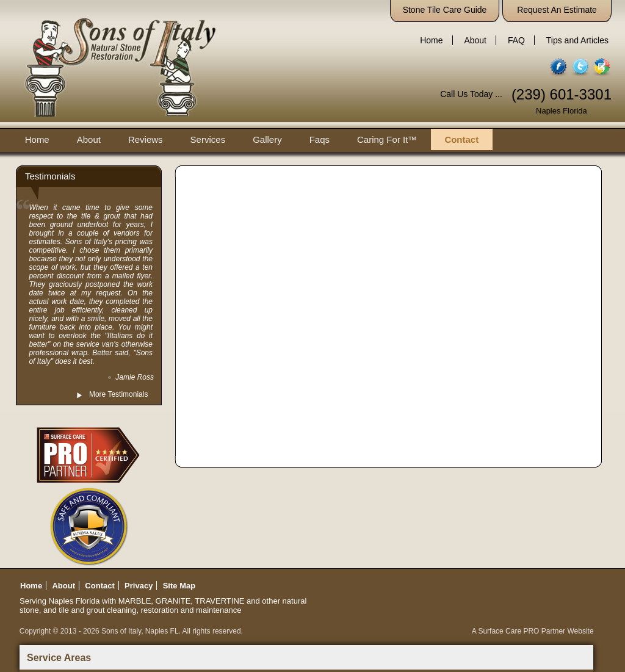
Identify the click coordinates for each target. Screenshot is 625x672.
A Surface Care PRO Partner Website (533, 631)
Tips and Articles (577, 40)
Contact (461, 139)
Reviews (146, 139)
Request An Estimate (557, 10)
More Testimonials (118, 394)
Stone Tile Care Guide (445, 10)
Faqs (320, 139)
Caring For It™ (387, 139)
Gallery (267, 139)
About (475, 40)
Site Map (179, 586)
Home (431, 40)
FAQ (516, 40)
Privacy (139, 586)
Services (208, 139)
